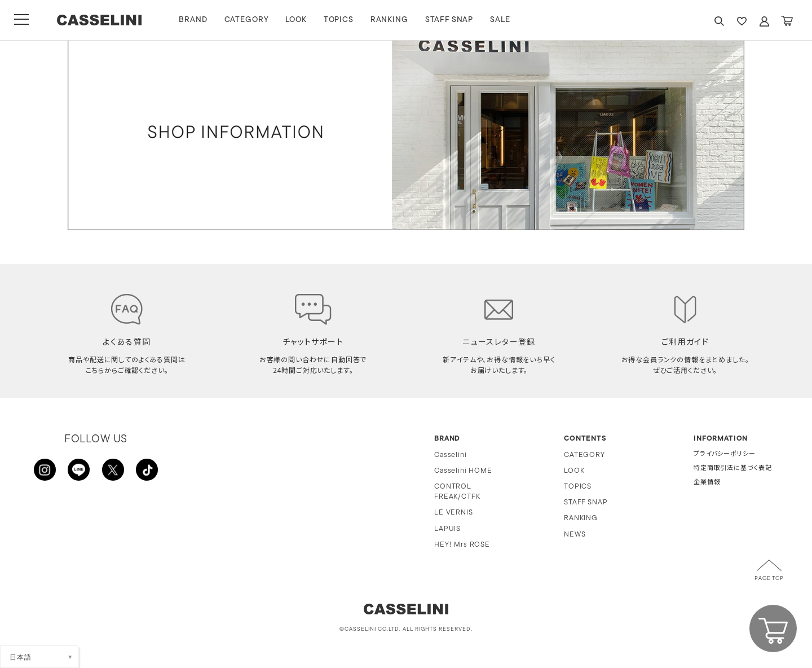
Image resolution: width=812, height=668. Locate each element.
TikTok (147, 470)
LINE (79, 470)
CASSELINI (101, 20)
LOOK (300, 20)
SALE (504, 20)
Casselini (451, 455)
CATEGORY (250, 20)
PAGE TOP (769, 579)
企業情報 (707, 483)
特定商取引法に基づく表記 (733, 469)
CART (787, 21)
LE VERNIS (454, 513)
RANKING (393, 20)
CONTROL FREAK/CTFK (457, 492)
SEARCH (719, 21)
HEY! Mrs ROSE (462, 545)
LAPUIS (447, 529)
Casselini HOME (463, 471)
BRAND (197, 20)
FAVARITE (742, 21)
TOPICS (342, 20)
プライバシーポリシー (724, 454)
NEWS (575, 535)
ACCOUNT (764, 21)
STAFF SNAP (453, 20)
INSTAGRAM (45, 470)
